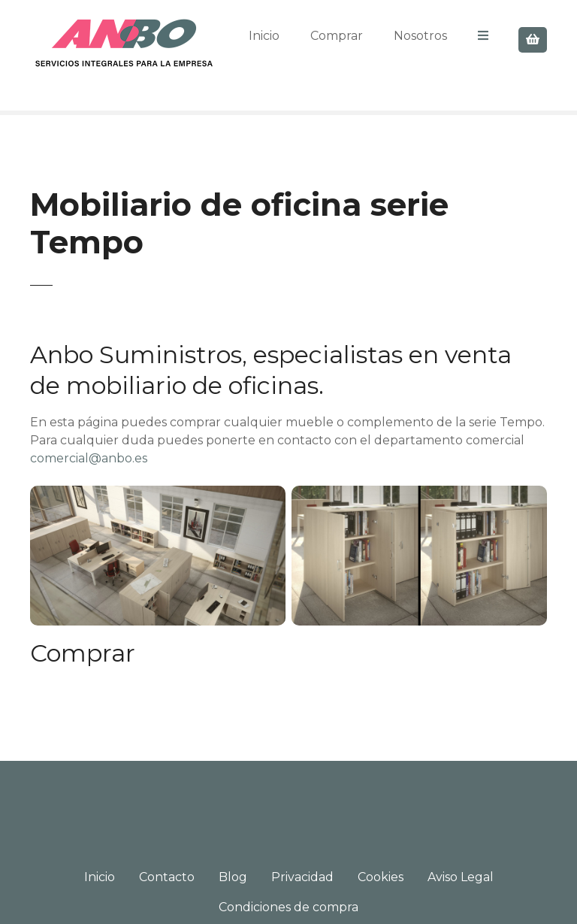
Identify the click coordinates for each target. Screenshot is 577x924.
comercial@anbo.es (89, 458)
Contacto (167, 877)
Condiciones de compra (288, 907)
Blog (233, 877)
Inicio (264, 36)
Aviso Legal (461, 877)
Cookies (381, 877)
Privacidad (302, 877)
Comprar (337, 36)
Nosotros (420, 36)
